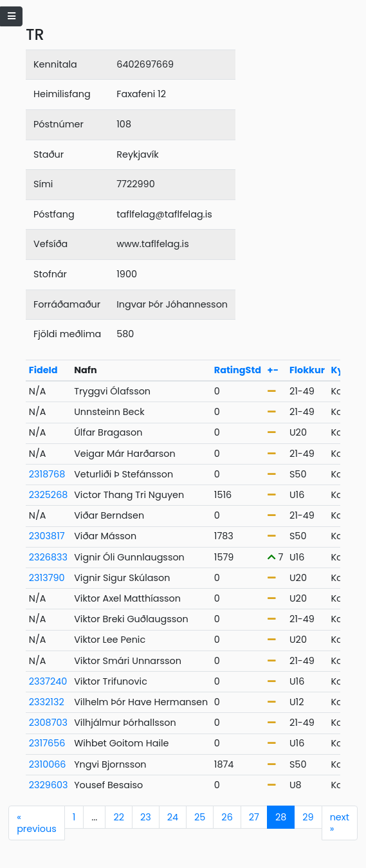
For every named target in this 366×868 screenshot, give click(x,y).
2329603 (49, 785)
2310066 (48, 764)
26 (227, 817)
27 (254, 817)
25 (200, 817)
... (94, 817)
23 (146, 817)
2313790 (47, 578)
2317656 (47, 743)
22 (119, 817)
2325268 (49, 495)
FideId (43, 370)
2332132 (47, 702)
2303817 (47, 536)
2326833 (48, 557)
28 (281, 817)
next (340, 823)
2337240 (48, 681)
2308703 (48, 723)
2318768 (47, 474)
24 (173, 817)
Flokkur (307, 370)
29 (308, 817)
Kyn (340, 370)
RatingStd (238, 370)
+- (273, 370)
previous (37, 823)
